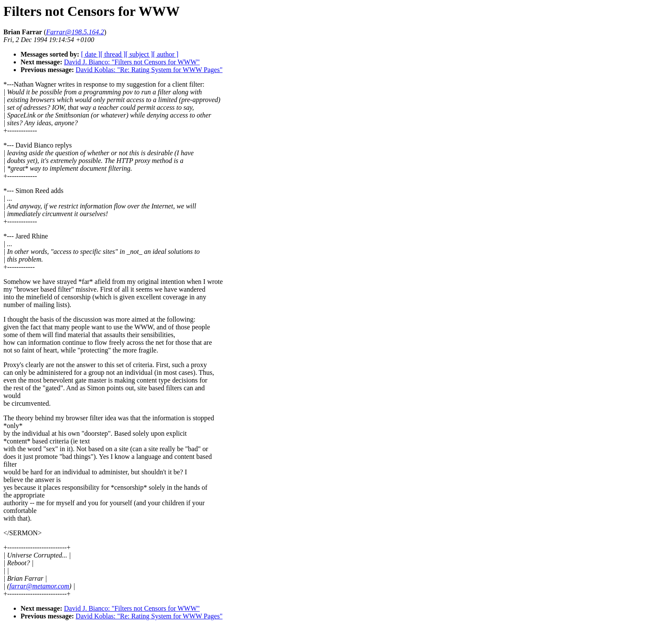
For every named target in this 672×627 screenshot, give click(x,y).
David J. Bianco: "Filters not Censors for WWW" (132, 62)
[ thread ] (113, 54)
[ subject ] (139, 54)
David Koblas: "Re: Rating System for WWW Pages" (149, 70)
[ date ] (91, 54)
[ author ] (166, 54)
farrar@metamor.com (39, 586)
